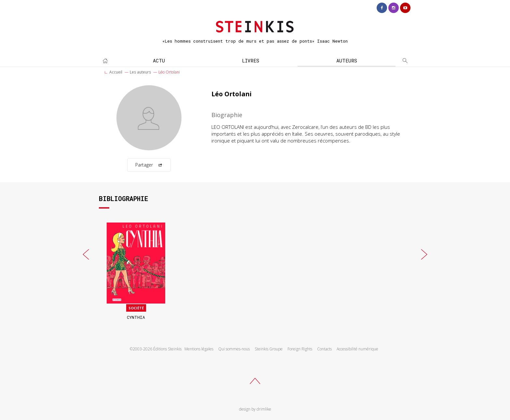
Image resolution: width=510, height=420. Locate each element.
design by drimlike (255, 409)
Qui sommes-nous (234, 349)
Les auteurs (140, 72)
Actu (159, 61)
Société (136, 308)
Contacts (324, 349)
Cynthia (136, 317)
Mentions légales (199, 349)
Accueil (116, 72)
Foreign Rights (300, 349)
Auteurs (347, 61)
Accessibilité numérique (357, 349)
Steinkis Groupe (269, 349)
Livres (251, 61)
